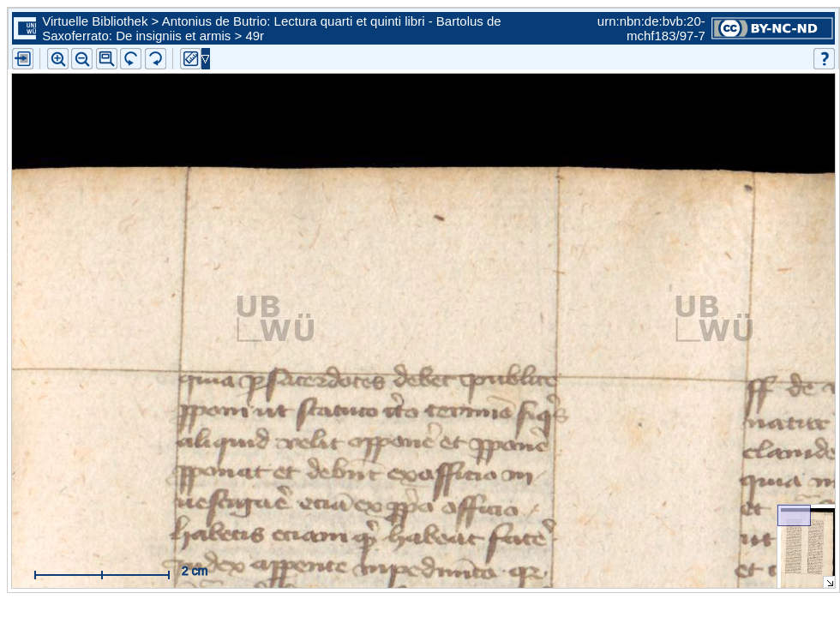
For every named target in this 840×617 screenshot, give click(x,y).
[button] (107, 59)
